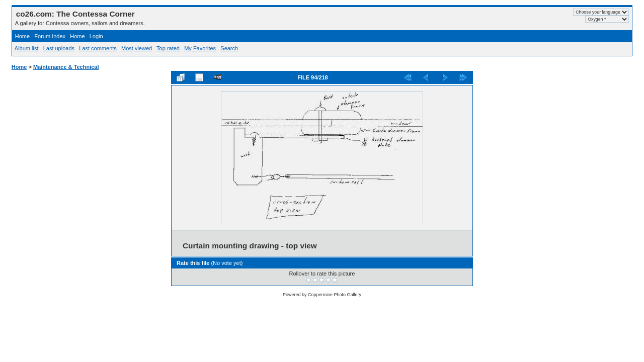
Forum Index (50, 36)
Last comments (98, 48)
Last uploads (59, 48)
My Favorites (200, 48)
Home (22, 36)
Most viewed (137, 48)
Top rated (168, 48)
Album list (27, 48)
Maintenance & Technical (66, 67)
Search (229, 48)
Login (96, 36)
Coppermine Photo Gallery (335, 295)
